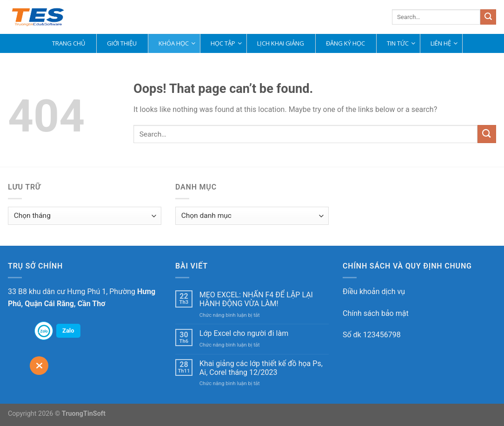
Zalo (68, 331)
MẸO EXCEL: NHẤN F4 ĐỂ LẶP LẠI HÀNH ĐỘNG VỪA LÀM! (256, 299)
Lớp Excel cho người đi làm (244, 333)
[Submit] (488, 17)
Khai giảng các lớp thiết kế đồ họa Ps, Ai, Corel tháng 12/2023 (261, 368)
